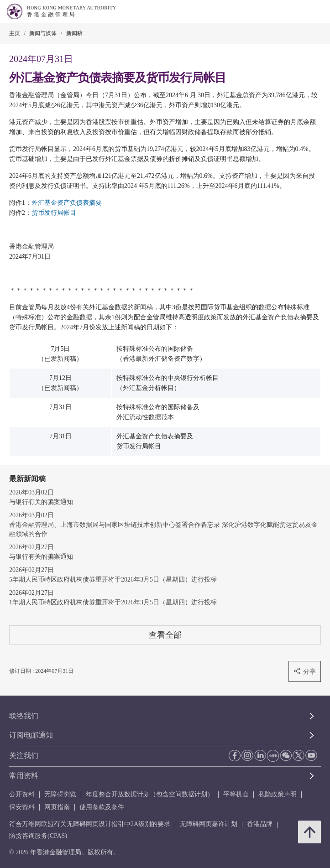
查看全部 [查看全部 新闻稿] (165, 635)
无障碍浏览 (60, 794)
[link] (300, 12)
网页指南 (57, 807)
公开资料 (22, 794)
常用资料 (24, 776)
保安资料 (22, 807)
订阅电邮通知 (31, 735)
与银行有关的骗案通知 (41, 502)
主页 (15, 33)
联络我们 (24, 716)
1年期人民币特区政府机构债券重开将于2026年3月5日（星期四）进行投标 (113, 602)
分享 (305, 671)
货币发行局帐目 (54, 213)
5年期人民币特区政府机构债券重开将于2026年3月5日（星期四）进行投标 (113, 580)
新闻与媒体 (43, 33)
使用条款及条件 (102, 807)
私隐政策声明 (278, 794)
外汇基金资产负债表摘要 (67, 203)
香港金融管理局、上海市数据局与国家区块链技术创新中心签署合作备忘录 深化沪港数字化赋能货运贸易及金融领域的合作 (163, 529)
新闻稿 (74, 33)
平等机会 (236, 794)
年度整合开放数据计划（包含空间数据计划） (150, 794)
